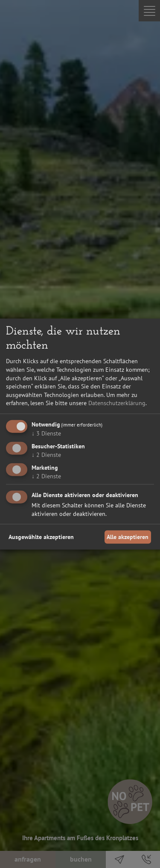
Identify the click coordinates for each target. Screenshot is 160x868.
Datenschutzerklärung (117, 403)
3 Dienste (46, 433)
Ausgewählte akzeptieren (41, 537)
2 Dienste (46, 454)
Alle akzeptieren (128, 537)
